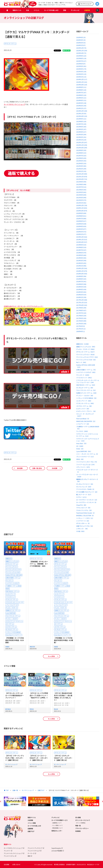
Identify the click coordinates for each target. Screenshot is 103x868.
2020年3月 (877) (81, 229)
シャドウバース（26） (83, 521)
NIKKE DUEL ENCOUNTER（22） (86, 421)
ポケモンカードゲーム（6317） (86, 352)
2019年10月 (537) (82, 242)
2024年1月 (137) (81, 108)
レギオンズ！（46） (82, 529)
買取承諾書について (58, 828)
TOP (7, 790)
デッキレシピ (75, 10)
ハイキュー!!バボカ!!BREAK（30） (87, 398)
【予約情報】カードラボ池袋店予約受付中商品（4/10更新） (15, 640)
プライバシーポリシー (82, 828)
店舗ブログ (41, 790)
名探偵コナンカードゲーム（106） (87, 393)
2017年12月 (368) (82, 300)
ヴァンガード (9, 581)
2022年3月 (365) (81, 166)
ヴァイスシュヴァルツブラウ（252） (87, 357)
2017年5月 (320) (81, 318)
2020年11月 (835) (82, 208)
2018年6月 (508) (81, 284)
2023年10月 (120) (82, 116)
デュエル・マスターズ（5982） (86, 349)
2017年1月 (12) (81, 329)
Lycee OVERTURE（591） (84, 451)
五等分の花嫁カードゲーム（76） (86, 370)
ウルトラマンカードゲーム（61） (86, 390)
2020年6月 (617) (81, 221)
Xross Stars (9, 635)
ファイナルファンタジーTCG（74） (87, 462)
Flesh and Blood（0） (83, 419)
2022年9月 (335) (81, 150)
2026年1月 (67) (81, 45)
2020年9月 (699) (81, 213)
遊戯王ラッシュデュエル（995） (86, 347)
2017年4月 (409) (81, 321)
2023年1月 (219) (81, 140)
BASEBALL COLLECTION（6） (85, 515)
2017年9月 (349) (81, 308)
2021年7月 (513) (81, 187)
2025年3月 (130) (81, 71)
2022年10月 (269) (82, 148)
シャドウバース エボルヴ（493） (86, 372)
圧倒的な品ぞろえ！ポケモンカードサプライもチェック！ (24, 306)
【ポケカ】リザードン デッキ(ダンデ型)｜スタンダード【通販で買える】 (15, 758)
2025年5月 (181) (81, 66)
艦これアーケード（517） (84, 494)
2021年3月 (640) (81, 197)
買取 (65, 10)
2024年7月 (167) (81, 92)
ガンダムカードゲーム (12, 629)
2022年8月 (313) (81, 153)
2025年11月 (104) (82, 51)
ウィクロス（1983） (82, 431)
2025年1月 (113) (81, 77)
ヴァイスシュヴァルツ (12, 567)
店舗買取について (57, 823)
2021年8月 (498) (81, 184)
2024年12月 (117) (82, 79)
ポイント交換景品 (81, 823)
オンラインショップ (11, 764)
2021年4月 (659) (81, 195)
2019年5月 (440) (81, 255)
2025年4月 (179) (81, 69)
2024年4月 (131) (81, 100)
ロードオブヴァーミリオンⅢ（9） (87, 502)
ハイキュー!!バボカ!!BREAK (13, 632)
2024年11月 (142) (82, 82)
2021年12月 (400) (82, 174)
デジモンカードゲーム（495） (85, 403)
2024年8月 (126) (81, 90)
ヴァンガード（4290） (83, 375)
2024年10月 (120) (82, 85)
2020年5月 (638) (81, 224)
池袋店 (7, 647)
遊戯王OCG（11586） (83, 344)
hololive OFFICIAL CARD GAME (14, 575)
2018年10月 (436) (82, 274)
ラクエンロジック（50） (84, 508)
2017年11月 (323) (82, 302)
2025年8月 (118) (81, 58)
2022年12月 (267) (82, 142)
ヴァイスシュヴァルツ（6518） (86, 354)
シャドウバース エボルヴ (12, 583)
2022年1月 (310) (81, 171)
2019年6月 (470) (81, 253)
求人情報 (78, 817)
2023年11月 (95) (81, 113)
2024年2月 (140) (81, 106)
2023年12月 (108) (82, 111)
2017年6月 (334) (81, 316)
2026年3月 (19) (81, 40)
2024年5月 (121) (81, 98)
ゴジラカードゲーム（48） (84, 406)
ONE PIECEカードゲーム (12, 591)
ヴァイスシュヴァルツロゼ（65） (86, 360)
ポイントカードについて (83, 820)
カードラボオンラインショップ (14, 104)
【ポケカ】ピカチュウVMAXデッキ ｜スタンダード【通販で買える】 (63, 758)
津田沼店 (32, 647)
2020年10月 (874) (82, 211)
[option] (15, 801)
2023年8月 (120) (81, 121)
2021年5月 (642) (81, 192)
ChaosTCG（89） (82, 505)
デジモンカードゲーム (12, 600)
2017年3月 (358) (81, 324)
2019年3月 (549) (81, 260)
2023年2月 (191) (81, 137)
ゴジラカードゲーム (11, 627)
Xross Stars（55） (82, 443)
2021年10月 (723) (82, 179)
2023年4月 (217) (81, 132)
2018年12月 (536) (82, 268)
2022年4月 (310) (81, 163)
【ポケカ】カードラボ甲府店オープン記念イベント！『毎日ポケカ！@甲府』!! (39, 695)
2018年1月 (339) (81, 297)
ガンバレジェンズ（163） (84, 487)
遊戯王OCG (9, 559)
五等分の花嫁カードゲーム (13, 578)
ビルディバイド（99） (83, 409)
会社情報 (6, 864)
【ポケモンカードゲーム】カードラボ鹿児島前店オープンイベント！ (14, 695)
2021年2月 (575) (81, 200)
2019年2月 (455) (81, 263)
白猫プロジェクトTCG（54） (85, 526)
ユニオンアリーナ (10, 594)
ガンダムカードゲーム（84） (85, 388)
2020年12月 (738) (82, 205)
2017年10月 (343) (82, 305)
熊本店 (56, 709)
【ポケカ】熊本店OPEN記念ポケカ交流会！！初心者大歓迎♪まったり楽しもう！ (63, 696)
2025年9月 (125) (81, 56)
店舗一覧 (15, 790)
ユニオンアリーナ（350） (84, 401)
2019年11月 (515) (82, 239)
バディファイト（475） (83, 467)
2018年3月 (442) (81, 292)
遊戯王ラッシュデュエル (12, 561)
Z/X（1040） (80, 446)
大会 (27, 10)
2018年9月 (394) (81, 276)
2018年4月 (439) (81, 289)
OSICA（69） (80, 459)
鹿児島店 (8, 709)
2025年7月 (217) (81, 61)
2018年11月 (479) (82, 271)
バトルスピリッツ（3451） (84, 378)
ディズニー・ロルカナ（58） (85, 395)
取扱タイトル (17, 10)
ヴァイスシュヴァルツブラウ (13, 569)
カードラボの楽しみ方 (51, 10)
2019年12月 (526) (82, 237)
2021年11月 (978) (82, 177)
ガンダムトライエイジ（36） (85, 484)
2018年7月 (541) (81, 281)
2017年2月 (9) (81, 326)
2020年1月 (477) (81, 234)
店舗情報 (87, 10)
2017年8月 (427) (81, 310)
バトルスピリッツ (10, 597)
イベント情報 (32, 823)
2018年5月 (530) (81, 287)
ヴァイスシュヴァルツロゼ (13, 572)
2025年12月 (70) (81, 48)
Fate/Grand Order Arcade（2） (86, 513)
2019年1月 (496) (81, 266)
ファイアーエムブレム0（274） (86, 464)
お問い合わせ (16, 864)
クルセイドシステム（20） (84, 510)
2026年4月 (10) (81, 37)
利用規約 (78, 831)
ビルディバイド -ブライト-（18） (86, 411)
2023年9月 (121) (81, 119)
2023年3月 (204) (81, 134)
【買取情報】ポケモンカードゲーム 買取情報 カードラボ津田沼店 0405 (39, 564)
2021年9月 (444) (81, 182)
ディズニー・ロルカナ (12, 619)
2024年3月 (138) (81, 103)
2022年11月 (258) (82, 145)
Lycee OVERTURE (11, 613)
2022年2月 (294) (81, 169)
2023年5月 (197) (81, 129)
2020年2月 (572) (81, 232)
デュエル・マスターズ (12, 608)
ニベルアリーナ (18, 635)
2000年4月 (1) (81, 331)
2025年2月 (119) (81, 74)
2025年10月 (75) (81, 53)
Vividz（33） (80, 449)
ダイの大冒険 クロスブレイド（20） (87, 492)
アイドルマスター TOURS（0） (86, 489)
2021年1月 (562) (81, 203)
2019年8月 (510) (81, 247)
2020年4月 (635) (81, 226)
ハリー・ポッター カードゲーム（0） (88, 454)
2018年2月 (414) (81, 295)
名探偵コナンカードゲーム (13, 610)
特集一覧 (78, 826)
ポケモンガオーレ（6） (83, 523)
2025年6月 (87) (81, 64)
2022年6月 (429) (81, 158)
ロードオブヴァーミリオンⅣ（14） (87, 500)
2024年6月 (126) (81, 95)
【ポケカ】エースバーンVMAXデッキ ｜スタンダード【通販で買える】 (39, 758)
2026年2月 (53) (81, 43)
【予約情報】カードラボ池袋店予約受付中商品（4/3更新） (64, 640)
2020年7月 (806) (81, 218)
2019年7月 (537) (81, 250)
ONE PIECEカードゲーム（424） (86, 385)
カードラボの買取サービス (60, 820)
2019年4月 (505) (81, 258)
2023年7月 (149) (81, 124)
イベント (37, 10)
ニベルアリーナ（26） (83, 424)
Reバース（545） (82, 362)
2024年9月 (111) (81, 87)
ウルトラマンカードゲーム (13, 616)
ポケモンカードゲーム (10, 44)
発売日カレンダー (57, 831)
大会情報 (30, 820)
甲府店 (32, 709)
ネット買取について (58, 825)
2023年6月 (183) (81, 127)
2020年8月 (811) (81, 216)
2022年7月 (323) (81, 156)
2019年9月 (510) (81, 245)
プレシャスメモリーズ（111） (85, 457)
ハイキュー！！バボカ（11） (85, 518)
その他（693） (81, 531)
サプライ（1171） (82, 497)
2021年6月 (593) (81, 190)
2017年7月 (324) (81, 313)
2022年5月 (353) (81, 161)
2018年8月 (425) (81, 279)
